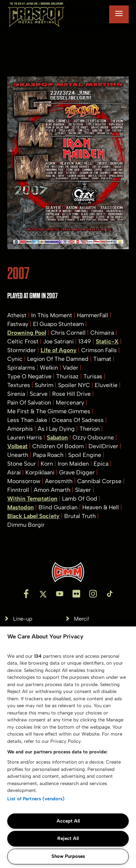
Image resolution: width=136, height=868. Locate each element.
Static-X (107, 341)
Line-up (23, 619)
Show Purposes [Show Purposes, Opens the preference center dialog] (68, 856)
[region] (68, 747)
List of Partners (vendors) (36, 799)
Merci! (82, 619)
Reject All (68, 838)
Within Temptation (32, 499)
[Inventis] (68, 572)
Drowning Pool (27, 333)
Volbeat (17, 446)
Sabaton (57, 437)
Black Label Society (33, 516)
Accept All (68, 821)
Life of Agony (59, 350)
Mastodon (20, 507)
